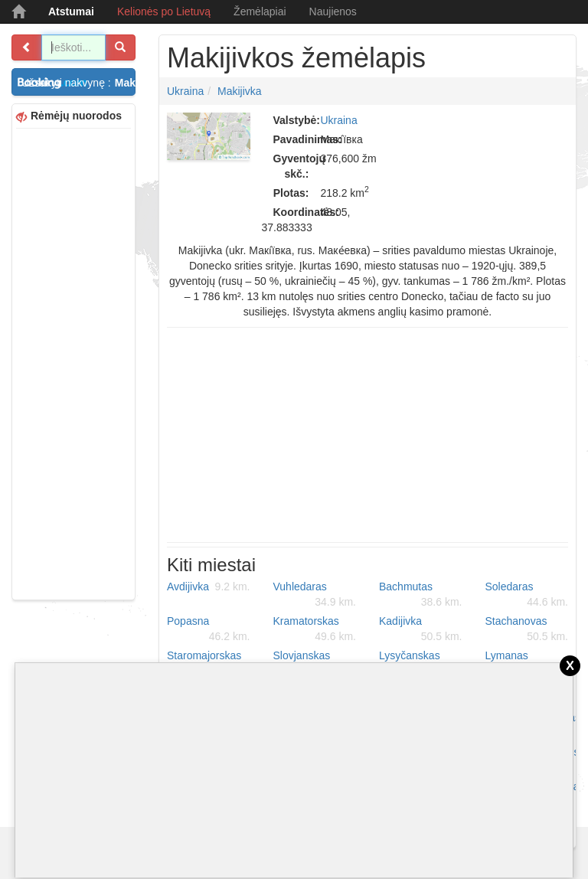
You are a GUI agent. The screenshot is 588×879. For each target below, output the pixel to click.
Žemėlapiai (260, 11)
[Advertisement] (73, 362)
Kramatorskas (315, 629)
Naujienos (333, 11)
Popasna (209, 629)
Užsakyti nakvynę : (78, 83)
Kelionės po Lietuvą (164, 11)
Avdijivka (209, 587)
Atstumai (71, 11)
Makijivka (240, 91)
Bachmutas (421, 595)
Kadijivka (421, 629)
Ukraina (185, 91)
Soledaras (527, 595)
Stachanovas (527, 629)
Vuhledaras (315, 595)
